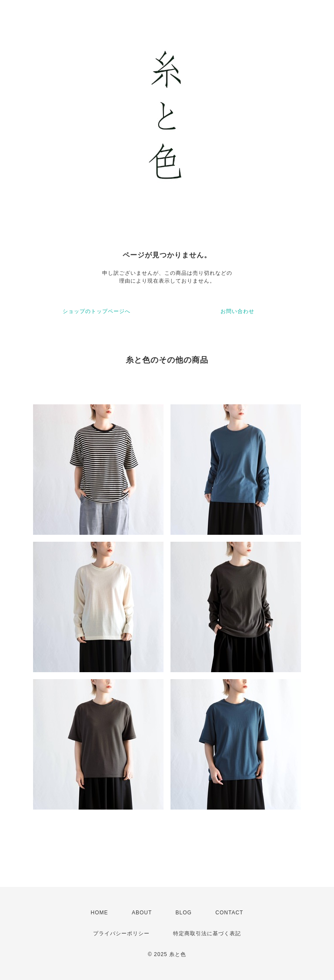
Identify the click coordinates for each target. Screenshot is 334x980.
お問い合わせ (237, 311)
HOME (100, 913)
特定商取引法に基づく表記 (207, 933)
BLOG (184, 913)
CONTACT (229, 913)
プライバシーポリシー (121, 933)
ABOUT (142, 913)
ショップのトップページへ (97, 311)
